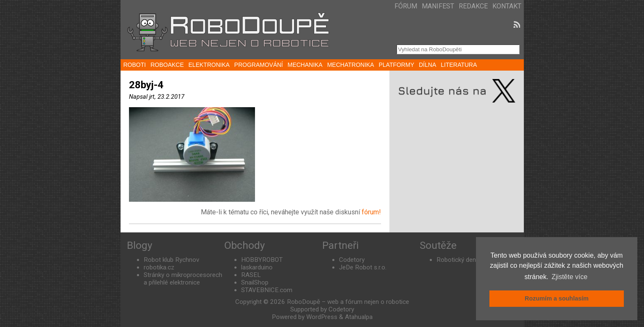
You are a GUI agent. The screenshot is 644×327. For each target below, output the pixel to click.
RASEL (251, 275)
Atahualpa (359, 317)
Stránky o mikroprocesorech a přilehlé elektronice (183, 279)
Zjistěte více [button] (569, 277)
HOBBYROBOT (262, 260)
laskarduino (257, 267)
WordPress (322, 317)
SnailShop (255, 282)
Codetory (352, 260)
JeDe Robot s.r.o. (363, 267)
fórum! (371, 212)
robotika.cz (159, 267)
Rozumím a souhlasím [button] (557, 298)
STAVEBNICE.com (267, 290)
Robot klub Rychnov (171, 260)
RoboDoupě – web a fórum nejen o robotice (348, 302)
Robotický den (456, 260)
